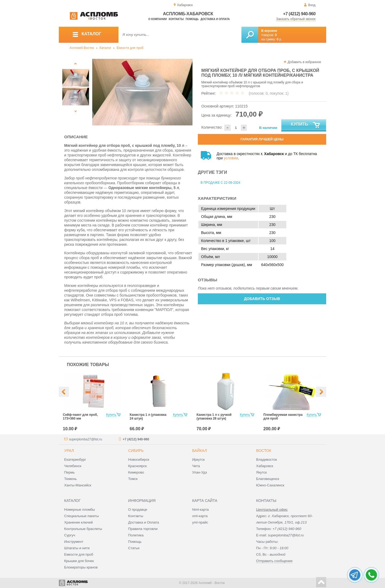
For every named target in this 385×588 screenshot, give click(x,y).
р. (279, 39)
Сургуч (70, 535)
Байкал (200, 451)
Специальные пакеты (82, 516)
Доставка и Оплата (143, 522)
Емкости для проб (130, 48)
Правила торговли (143, 529)
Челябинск (73, 466)
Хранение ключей (78, 522)
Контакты (176, 19)
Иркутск (199, 460)
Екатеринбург (75, 460)
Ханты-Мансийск (78, 485)
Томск (133, 479)
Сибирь (136, 451)
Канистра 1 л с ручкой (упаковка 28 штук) (214, 417)
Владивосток (267, 460)
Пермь (70, 472)
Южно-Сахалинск (270, 485)
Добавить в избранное (304, 62)
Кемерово (136, 472)
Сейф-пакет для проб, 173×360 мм (80, 417)
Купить (306, 125)
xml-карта (200, 516)
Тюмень (70, 479)
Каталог (105, 48)
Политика (136, 535)
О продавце (138, 510)
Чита (196, 466)
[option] (142, 92)
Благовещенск (268, 479)
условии (231, 158)
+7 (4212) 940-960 (299, 14)
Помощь (192, 19)
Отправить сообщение (274, 561)
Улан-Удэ (200, 472)
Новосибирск (139, 460)
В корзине (269, 31)
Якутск (261, 472)
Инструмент (74, 542)
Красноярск (137, 466)
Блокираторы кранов (81, 567)
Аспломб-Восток (82, 48)
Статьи (134, 548)
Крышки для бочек (79, 561)
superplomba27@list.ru (86, 439)
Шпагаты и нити (77, 548)
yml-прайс (200, 522)
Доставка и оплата (215, 19)
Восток (264, 451)
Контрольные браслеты (83, 529)
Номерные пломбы (80, 510)
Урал (69, 451)
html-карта (201, 510)
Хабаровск (265, 466)
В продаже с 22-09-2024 (220, 183)
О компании (158, 19)
